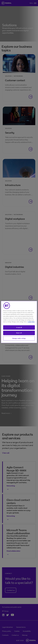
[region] (19, 322)
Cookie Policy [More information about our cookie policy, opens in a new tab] (31, 322)
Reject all (19, 333)
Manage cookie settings (19, 338)
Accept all (19, 327)
